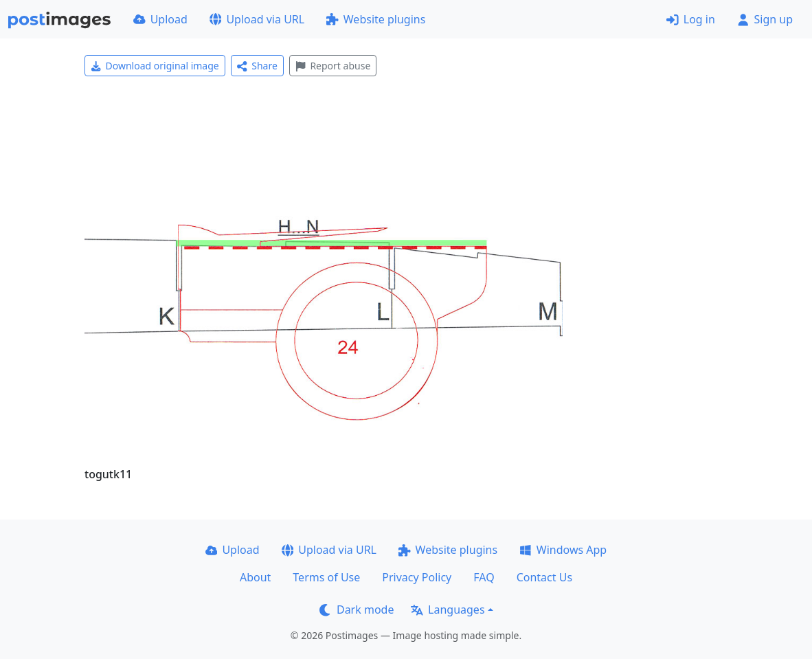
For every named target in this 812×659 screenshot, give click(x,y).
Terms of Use (326, 577)
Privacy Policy (417, 577)
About (255, 577)
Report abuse (333, 66)
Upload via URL (257, 19)
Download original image (155, 66)
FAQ (484, 577)
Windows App (563, 550)
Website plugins (376, 19)
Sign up (765, 19)
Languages (448, 610)
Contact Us (544, 577)
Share (257, 66)
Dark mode (357, 610)
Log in (691, 19)
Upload (160, 19)
